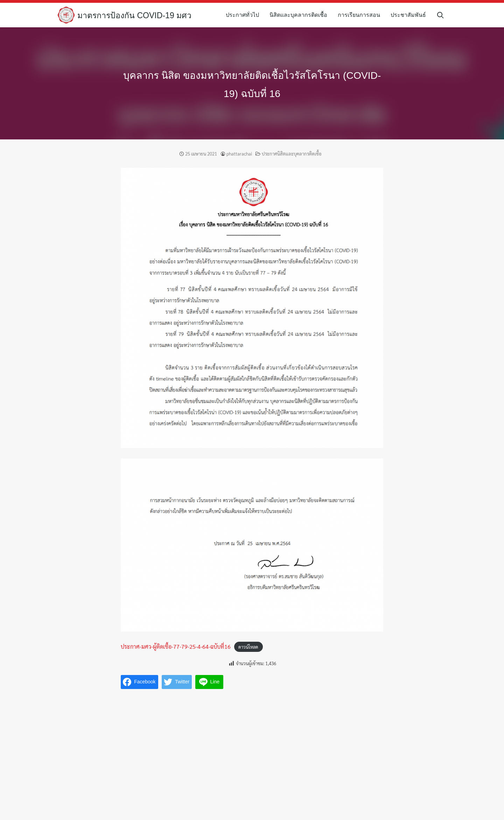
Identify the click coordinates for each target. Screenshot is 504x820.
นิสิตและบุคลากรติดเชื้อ (301, 15)
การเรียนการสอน (361, 15)
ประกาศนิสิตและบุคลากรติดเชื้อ (292, 154)
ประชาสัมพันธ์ (411, 15)
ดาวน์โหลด (248, 647)
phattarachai (239, 154)
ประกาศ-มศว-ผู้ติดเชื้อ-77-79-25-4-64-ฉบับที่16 (176, 646)
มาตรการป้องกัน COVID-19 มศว (137, 15)
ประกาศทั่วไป (245, 15)
